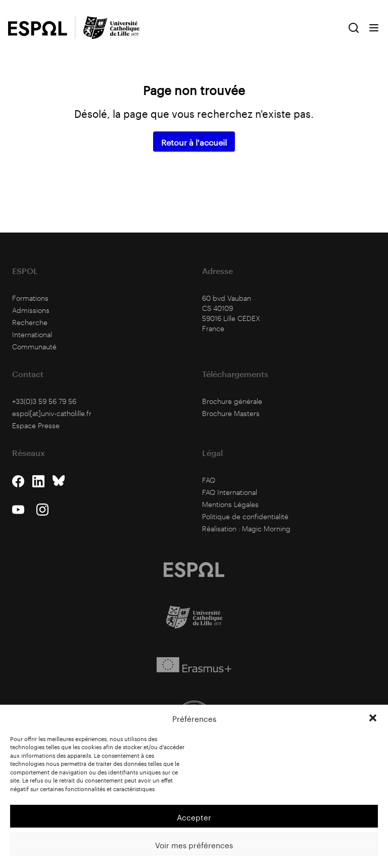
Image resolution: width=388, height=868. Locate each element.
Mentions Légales (230, 504)
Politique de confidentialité (245, 516)
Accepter (194, 816)
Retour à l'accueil (194, 141)
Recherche (30, 322)
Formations (30, 298)
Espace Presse (36, 425)
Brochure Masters (231, 413)
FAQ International (230, 492)
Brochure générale (232, 401)
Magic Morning (266, 529)
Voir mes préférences (194, 844)
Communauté (34, 347)
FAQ (209, 480)
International (32, 334)
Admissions (31, 310)
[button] (373, 718)
